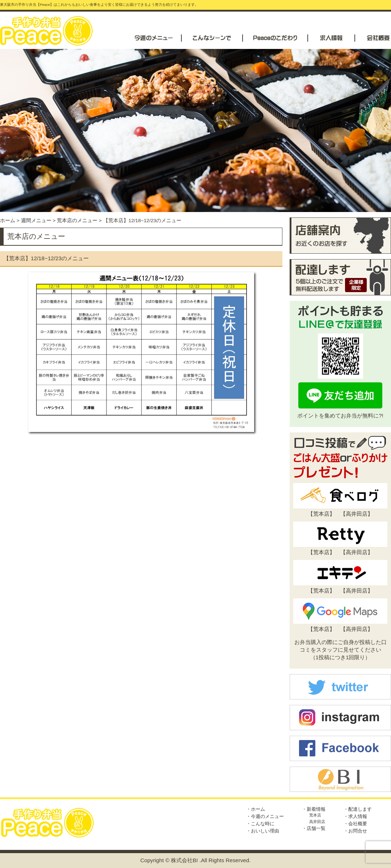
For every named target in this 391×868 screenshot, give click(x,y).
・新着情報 (314, 809)
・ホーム (256, 809)
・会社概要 (355, 824)
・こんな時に (260, 824)
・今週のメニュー (265, 816)
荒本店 (321, 514)
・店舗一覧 (314, 828)
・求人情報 (355, 816)
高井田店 (357, 514)
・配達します (358, 809)
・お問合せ (355, 831)
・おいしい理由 (263, 831)
